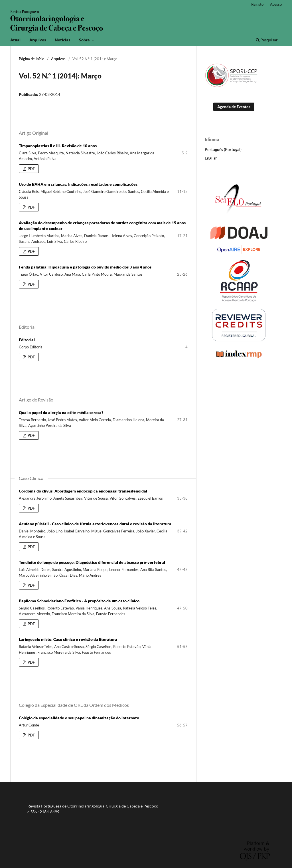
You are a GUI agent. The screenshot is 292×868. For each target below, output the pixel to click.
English (211, 158)
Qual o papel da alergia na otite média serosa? (61, 412)
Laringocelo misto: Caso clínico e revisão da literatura (68, 639)
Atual (15, 40)
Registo (257, 4)
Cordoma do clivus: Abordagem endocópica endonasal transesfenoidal (83, 491)
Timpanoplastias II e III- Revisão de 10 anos (58, 146)
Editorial (27, 340)
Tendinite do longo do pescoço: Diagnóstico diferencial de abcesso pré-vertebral (92, 562)
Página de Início (32, 59)
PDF (31, 169)
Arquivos (38, 40)
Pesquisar (267, 40)
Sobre (85, 40)
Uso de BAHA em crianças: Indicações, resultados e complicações (78, 184)
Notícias (62, 40)
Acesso (276, 4)
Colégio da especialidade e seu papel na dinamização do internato (79, 718)
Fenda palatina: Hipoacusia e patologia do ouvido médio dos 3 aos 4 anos (85, 267)
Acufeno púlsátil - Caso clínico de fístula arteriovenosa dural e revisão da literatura (95, 524)
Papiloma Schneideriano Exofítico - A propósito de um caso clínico (79, 601)
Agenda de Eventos (234, 107)
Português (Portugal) (223, 149)
